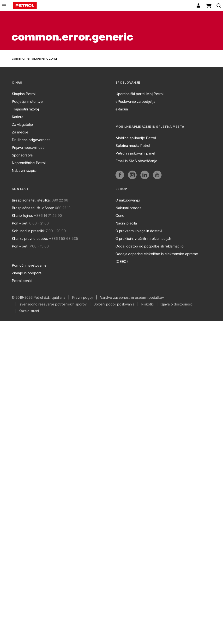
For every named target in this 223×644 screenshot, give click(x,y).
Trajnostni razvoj (25, 109)
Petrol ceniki (22, 281)
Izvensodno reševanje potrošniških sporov (53, 304)
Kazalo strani (29, 311)
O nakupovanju (128, 200)
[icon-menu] (4, 6)
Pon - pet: (20, 223)
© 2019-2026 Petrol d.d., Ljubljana (39, 298)
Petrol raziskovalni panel (135, 153)
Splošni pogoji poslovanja (114, 304)
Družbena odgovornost (31, 140)
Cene (120, 216)
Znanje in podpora (27, 273)
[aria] (120, 175)
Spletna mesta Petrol (133, 146)
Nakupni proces (128, 208)
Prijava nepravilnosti (28, 147)
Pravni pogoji (83, 298)
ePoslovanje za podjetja (135, 101)
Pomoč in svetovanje (29, 265)
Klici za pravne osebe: (30, 239)
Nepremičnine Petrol (29, 163)
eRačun (122, 109)
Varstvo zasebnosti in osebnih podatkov (132, 298)
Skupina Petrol (24, 94)
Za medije (20, 132)
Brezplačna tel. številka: (31, 200)
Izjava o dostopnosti (177, 304)
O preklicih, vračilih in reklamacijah (143, 239)
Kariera (18, 117)
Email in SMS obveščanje (136, 161)
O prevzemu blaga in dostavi (139, 231)
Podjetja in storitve (27, 101)
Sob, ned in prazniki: (28, 231)
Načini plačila (126, 223)
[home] (25, 6)
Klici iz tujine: (22, 216)
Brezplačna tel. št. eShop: (33, 208)
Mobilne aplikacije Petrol (136, 138)
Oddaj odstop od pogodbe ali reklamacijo (150, 246)
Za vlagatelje (22, 124)
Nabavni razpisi (24, 170)
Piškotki (148, 304)
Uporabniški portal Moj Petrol (139, 94)
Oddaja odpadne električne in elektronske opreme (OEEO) (157, 258)
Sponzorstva (22, 155)
